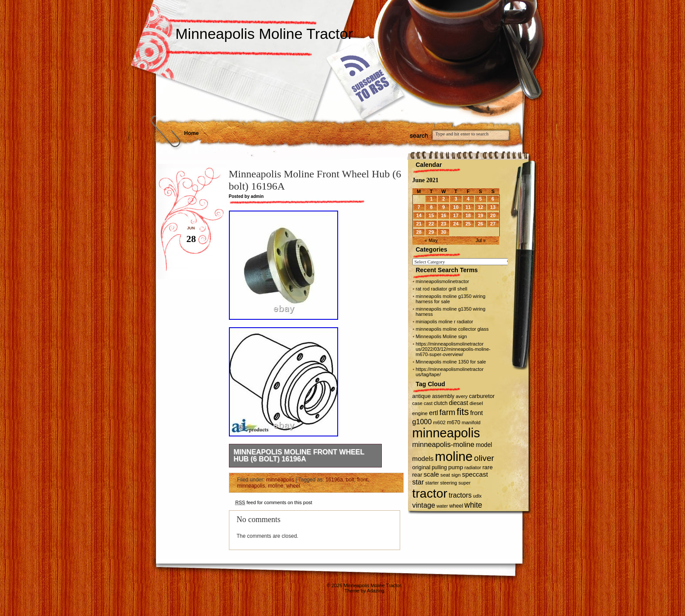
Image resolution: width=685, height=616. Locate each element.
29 (431, 232)
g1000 (422, 422)
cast (428, 403)
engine (420, 413)
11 (468, 207)
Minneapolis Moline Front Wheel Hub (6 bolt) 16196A (299, 455)
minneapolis (280, 480)
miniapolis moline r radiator (445, 322)
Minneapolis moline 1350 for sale (451, 362)
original (422, 467)
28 (419, 232)
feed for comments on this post (274, 502)
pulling (439, 467)
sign (456, 475)
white (473, 505)
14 (419, 215)
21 (419, 224)
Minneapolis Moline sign (441, 336)
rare (488, 467)
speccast (475, 474)
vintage (424, 505)
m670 (454, 422)
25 (468, 224)
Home (192, 133)
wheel (293, 486)
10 (456, 207)
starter (432, 483)
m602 (439, 422)
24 (456, 224)
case (417, 403)
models (423, 459)
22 (431, 224)
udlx (477, 496)
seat (445, 475)
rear (417, 475)
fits (463, 412)
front (363, 480)
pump (456, 467)
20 (493, 215)
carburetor (482, 396)
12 (481, 207)
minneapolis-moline (443, 445)
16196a (334, 480)
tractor (430, 493)
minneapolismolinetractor (443, 281)
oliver (484, 458)
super (464, 483)
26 (481, 224)
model (484, 445)
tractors (460, 495)
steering (448, 483)
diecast (459, 403)
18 (468, 215)
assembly (443, 396)
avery (462, 396)
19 (481, 215)
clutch (441, 403)
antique (422, 396)
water (442, 506)
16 (443, 215)
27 (493, 224)
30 (443, 232)
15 (431, 215)
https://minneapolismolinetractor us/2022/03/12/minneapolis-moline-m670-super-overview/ (453, 349)
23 (443, 224)
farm (447, 412)
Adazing (376, 591)
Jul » (481, 240)
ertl (434, 413)
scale (431, 474)
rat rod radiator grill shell (442, 289)
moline (275, 486)
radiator (473, 467)
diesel (476, 403)
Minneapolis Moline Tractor (264, 34)
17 (456, 215)
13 (493, 207)
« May (431, 240)
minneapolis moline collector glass (452, 329)
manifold (471, 422)
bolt (350, 480)
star (418, 482)
